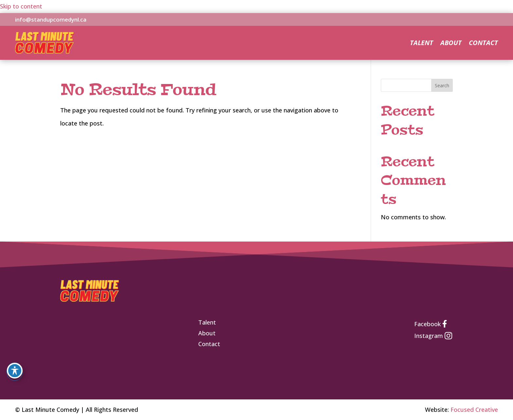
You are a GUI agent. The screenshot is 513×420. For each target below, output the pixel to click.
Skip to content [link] (21, 6)
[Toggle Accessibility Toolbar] (15, 371)
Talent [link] (422, 44)
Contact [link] (483, 44)
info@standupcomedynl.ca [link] (51, 19)
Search (442, 85)
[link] (44, 51)
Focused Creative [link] (474, 410)
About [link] (451, 44)
